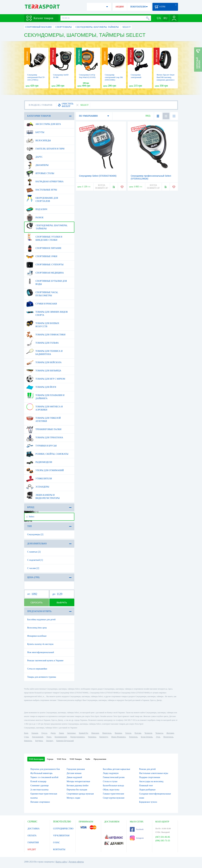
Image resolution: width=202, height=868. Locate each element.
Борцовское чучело (148, 802)
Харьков (35, 733)
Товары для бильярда (44, 371)
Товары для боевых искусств (43, 324)
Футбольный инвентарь (42, 773)
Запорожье (71, 733)
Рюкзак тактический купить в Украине (45, 661)
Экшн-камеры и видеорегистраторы (43, 495)
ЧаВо (88, 759)
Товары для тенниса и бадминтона (44, 351)
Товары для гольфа (42, 343)
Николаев (95, 733)
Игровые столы (40, 173)
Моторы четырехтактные (78, 781)
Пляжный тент (146, 786)
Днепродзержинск (77, 737)
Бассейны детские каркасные (117, 769)
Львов (61, 733)
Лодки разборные (147, 790)
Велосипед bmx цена (37, 628)
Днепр (53, 733)
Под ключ (37, 209)
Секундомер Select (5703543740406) (98, 176)
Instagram (137, 838)
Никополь (28, 741)
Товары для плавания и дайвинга (45, 396)
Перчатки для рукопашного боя (45, 769)
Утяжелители (39, 479)
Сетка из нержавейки (37, 669)
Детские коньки (74, 773)
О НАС (56, 843)
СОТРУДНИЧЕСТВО (63, 829)
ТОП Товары (76, 759)
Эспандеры (38, 487)
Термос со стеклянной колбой (44, 777)
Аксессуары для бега (44, 124)
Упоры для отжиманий (45, 470)
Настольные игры (42, 190)
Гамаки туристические (113, 794)
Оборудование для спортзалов (42, 198)
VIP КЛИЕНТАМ (61, 836)
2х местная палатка (40, 790)
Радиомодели (39, 462)
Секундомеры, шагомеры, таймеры (47, 226)
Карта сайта (61, 862)
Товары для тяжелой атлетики (43, 418)
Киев (26, 733)
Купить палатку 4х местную (40, 644)
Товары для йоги (41, 387)
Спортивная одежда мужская (80, 794)
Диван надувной (74, 777)
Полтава (138, 733)
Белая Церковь (147, 737)
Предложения (100, 759)
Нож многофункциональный (41, 652)
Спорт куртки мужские (114, 798)
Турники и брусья (41, 446)
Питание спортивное (40, 802)
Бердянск (39, 741)
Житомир (170, 733)
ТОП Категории (36, 759)
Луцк (158, 737)
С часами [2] (33, 568)
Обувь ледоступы (111, 790)
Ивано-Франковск (118, 737)
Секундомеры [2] (35, 534)
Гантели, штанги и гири (45, 149)
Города (50, 759)
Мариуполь (107, 733)
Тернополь (133, 737)
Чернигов (148, 733)
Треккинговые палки (44, 429)
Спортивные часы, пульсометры (42, 293)
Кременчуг (104, 737)
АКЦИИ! (120, 7)
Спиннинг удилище (40, 786)
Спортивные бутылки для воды (47, 281)
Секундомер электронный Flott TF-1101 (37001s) (36, 77)
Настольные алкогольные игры (154, 773)
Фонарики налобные (37, 636)
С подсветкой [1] (35, 560)
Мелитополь (168, 737)
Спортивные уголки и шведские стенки (44, 237)
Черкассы (159, 733)
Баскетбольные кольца (113, 786)
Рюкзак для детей (147, 769)
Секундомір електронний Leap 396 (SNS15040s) (114, 77)
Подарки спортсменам (150, 777)
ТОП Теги (61, 759)
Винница (118, 733)
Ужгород (50, 741)
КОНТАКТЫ (59, 849)
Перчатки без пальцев (77, 790)
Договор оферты (76, 862)
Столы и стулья (110, 781)
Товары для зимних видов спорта (47, 312)
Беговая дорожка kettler (78, 786)
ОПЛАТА (32, 836)
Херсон (128, 733)
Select (30, 517)
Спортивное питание (44, 248)
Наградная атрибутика (45, 182)
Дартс (34, 157)
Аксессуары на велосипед (151, 781)
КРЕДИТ (32, 849)
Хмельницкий (38, 737)
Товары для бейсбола (44, 363)
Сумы (26, 737)
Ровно (49, 737)
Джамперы (37, 165)
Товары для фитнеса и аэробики (45, 407)
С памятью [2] (34, 552)
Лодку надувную (111, 773)
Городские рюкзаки (76, 769)
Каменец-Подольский (65, 741)
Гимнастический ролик (114, 777)
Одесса (44, 733)
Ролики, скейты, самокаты (47, 454)
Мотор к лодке (73, 798)
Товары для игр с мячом (46, 379)
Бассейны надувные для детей (41, 620)
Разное (35, 218)
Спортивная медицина (45, 273)
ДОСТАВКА (34, 829)
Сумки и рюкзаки (42, 304)
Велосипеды (39, 141)
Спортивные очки (42, 256)
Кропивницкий (61, 737)
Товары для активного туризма (42, 677)
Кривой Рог (83, 733)
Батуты (35, 132)
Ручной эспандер (38, 781)
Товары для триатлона (45, 438)
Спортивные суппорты (45, 265)
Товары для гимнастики (46, 335)
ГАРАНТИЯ (33, 843)
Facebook (137, 829)
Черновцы (92, 737)
